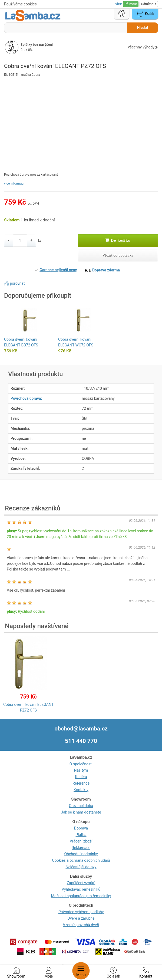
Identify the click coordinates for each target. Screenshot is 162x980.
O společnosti (81, 764)
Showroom (16, 973)
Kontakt (146, 973)
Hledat (142, 28)
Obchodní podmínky (81, 854)
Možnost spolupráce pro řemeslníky (81, 896)
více (119, 4)
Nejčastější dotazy (81, 867)
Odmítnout (149, 4)
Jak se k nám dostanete (81, 812)
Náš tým (81, 770)
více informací (14, 183)
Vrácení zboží (81, 841)
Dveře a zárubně (81, 918)
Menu (81, 971)
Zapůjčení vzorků (81, 883)
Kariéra (81, 777)
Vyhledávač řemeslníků (81, 889)
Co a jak (113, 973)
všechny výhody (143, 47)
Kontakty (81, 790)
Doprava (81, 828)
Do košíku (118, 240)
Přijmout (131, 4)
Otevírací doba (81, 806)
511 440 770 (81, 741)
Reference (81, 783)
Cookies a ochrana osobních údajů (81, 860)
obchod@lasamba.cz (81, 729)
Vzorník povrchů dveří (81, 925)
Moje (49, 973)
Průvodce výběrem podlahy (81, 912)
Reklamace (81, 848)
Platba (81, 835)
